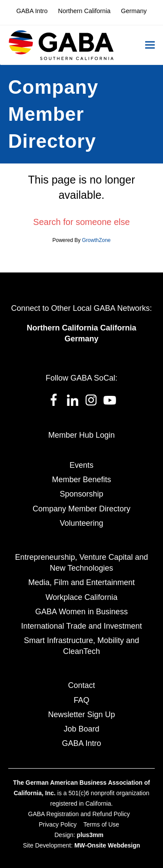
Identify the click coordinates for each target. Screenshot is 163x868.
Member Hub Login (81, 435)
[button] (150, 45)
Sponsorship (81, 494)
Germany (81, 339)
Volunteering (81, 523)
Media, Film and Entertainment (81, 582)
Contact (81, 685)
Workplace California (82, 597)
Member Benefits (81, 480)
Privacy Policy (58, 824)
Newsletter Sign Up (81, 715)
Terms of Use (101, 824)
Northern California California (81, 328)
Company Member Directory (81, 509)
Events (81, 465)
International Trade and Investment (81, 626)
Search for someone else (81, 222)
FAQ (81, 700)
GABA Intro (81, 743)
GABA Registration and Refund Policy (79, 814)
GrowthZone (96, 240)
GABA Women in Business (81, 612)
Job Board (81, 729)
